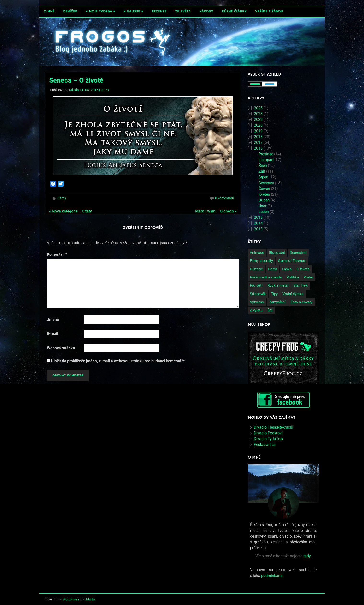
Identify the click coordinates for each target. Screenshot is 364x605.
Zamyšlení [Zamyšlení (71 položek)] (277, 302)
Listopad (266, 160)
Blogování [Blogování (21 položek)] (277, 253)
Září (262, 171)
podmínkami (272, 576)
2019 (258, 131)
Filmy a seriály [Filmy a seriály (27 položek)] (261, 261)
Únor (262, 206)
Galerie (133, 11)
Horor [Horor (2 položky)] (273, 269)
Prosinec (266, 154)
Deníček (70, 11)
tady (307, 556)
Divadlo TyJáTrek (268, 439)
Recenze (159, 11)
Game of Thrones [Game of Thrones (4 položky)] (292, 261)
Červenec (266, 183)
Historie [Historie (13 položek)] (256, 269)
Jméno (53, 319)
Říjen (263, 166)
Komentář (57, 254)
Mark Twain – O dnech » (216, 211)
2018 (258, 137)
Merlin (91, 599)
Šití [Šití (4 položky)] (270, 310)
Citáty (62, 198)
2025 (258, 108)
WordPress (71, 599)
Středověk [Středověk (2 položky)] (258, 294)
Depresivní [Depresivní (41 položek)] (298, 253)
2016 (258, 148)
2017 (258, 142)
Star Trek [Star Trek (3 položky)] (300, 285)
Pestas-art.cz (265, 445)
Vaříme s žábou (269, 11)
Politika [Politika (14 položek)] (293, 277)
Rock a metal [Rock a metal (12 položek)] (278, 285)
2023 (258, 114)
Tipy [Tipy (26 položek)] (274, 294)
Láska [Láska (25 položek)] (287, 269)
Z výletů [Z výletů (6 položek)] (256, 310)
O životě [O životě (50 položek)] (303, 269)
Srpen (263, 177)
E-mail (53, 334)
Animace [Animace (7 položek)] (257, 253)
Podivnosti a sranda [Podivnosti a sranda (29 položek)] (266, 277)
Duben (264, 200)
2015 (258, 217)
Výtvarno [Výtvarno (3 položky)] (257, 302)
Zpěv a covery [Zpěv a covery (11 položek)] (301, 302)
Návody (206, 11)
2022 (258, 119)
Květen (264, 194)
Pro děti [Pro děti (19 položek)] (256, 285)
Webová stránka (61, 348)
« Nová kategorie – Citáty (70, 211)
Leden (264, 212)
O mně (49, 11)
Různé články (234, 11)
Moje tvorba (100, 11)
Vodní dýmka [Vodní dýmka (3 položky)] (293, 294)
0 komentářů (225, 198)
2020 (258, 125)
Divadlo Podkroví (268, 433)
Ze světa (183, 11)
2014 (258, 223)
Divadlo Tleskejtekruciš (273, 427)
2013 (258, 229)
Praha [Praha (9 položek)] (308, 277)
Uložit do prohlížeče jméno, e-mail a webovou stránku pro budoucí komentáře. (119, 361)
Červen (264, 189)
